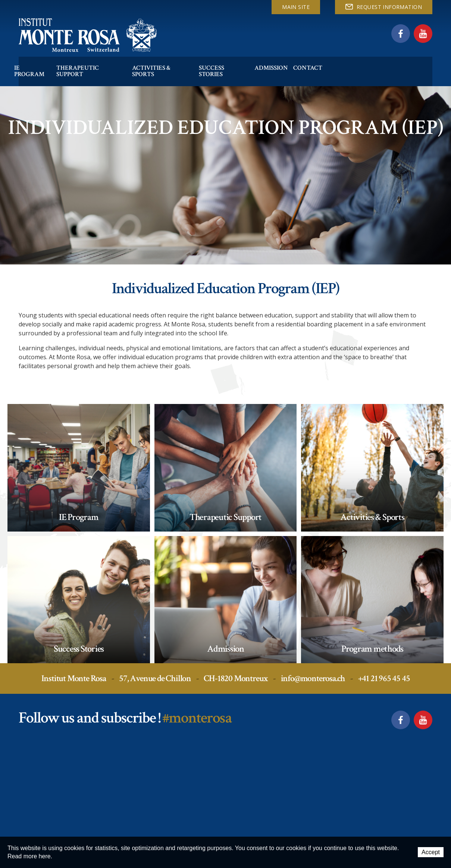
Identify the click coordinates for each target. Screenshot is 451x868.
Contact (340, 61)
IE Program (35, 61)
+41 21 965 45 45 (384, 678)
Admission (300, 61)
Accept (431, 853)
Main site (296, 7)
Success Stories (247, 61)
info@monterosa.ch (313, 678)
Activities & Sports (179, 61)
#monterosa (197, 718)
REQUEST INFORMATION (384, 7)
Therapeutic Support (100, 61)
